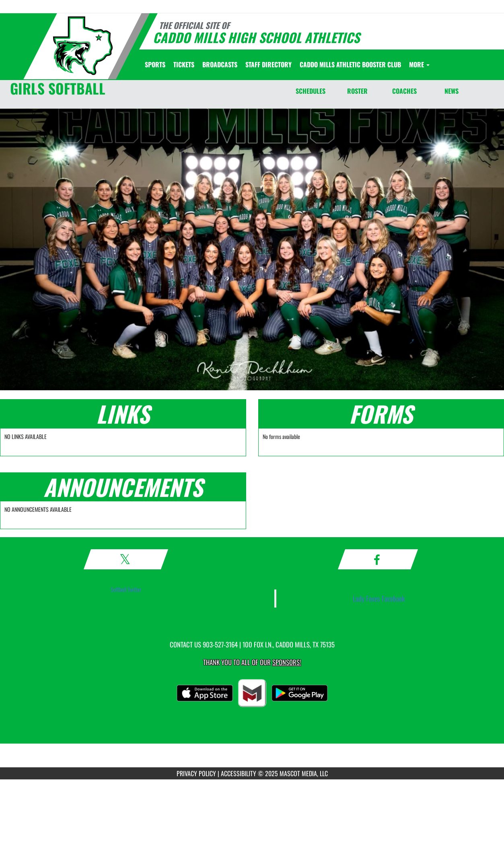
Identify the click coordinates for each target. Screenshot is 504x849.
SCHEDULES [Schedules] (311, 91)
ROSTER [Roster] (357, 91)
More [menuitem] (419, 64)
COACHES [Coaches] (404, 91)
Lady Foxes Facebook (379, 598)
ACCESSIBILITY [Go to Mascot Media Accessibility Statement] (239, 773)
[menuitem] (184, 64)
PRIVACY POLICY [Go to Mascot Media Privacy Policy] (196, 773)
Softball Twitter (126, 589)
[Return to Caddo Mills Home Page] (83, 46)
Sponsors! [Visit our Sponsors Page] (287, 662)
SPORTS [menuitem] (155, 64)
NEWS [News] (452, 91)
